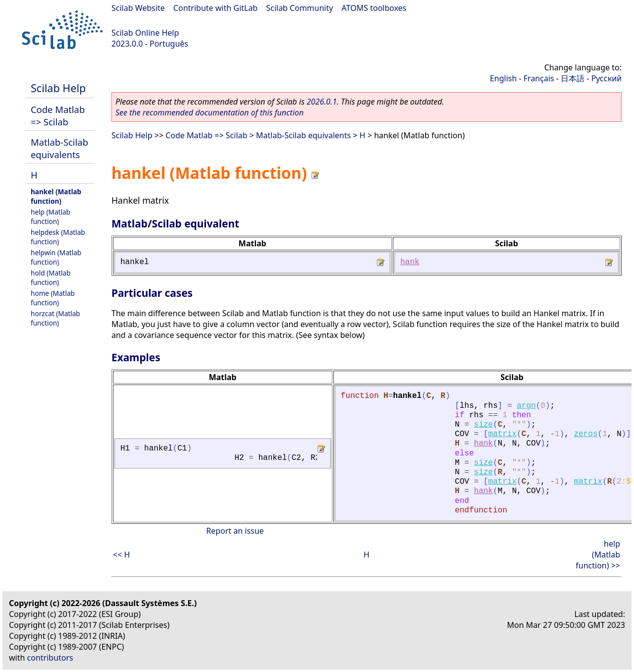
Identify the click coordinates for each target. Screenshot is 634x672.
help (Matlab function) (51, 217)
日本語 (573, 78)
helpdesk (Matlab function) (58, 237)
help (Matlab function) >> (598, 555)
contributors (50, 658)
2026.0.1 (322, 102)
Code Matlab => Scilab (58, 115)
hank (410, 262)
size (483, 425)
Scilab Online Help (145, 33)
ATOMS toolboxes (374, 8)
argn (526, 406)
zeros (586, 434)
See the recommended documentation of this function (210, 112)
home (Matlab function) (53, 298)
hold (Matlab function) (51, 278)
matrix (503, 434)
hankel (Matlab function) (56, 196)
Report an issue (235, 531)
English (503, 78)
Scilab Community (299, 8)
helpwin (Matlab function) (56, 257)
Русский (607, 78)
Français (539, 78)
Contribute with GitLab (215, 8)
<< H (121, 555)
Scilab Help (58, 88)
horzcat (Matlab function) (55, 318)
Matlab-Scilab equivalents (59, 148)
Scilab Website (138, 8)
